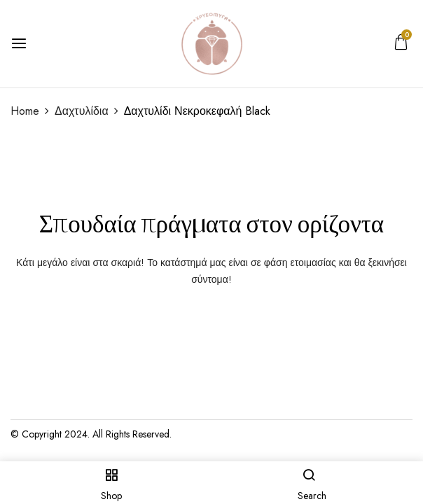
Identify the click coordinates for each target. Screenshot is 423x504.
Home (25, 111)
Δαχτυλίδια (82, 111)
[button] (401, 45)
